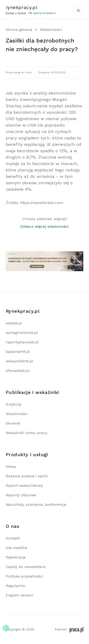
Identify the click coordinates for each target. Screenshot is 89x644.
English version (19, 595)
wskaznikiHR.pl (19, 361)
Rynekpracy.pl (23, 311)
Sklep (11, 466)
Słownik (13, 423)
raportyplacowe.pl (22, 342)
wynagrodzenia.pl (22, 333)
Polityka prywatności (24, 576)
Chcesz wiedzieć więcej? (44, 223)
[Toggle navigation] (78, 10)
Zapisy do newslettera (26, 567)
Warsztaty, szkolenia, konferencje (36, 504)
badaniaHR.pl (18, 352)
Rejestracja (16, 557)
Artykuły (14, 404)
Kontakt (13, 538)
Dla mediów (16, 548)
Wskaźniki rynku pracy (26, 433)
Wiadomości (51, 30)
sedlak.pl (14, 323)
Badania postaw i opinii (27, 476)
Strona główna (19, 30)
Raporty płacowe (21, 495)
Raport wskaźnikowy (24, 485)
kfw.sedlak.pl (18, 371)
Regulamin (16, 586)
